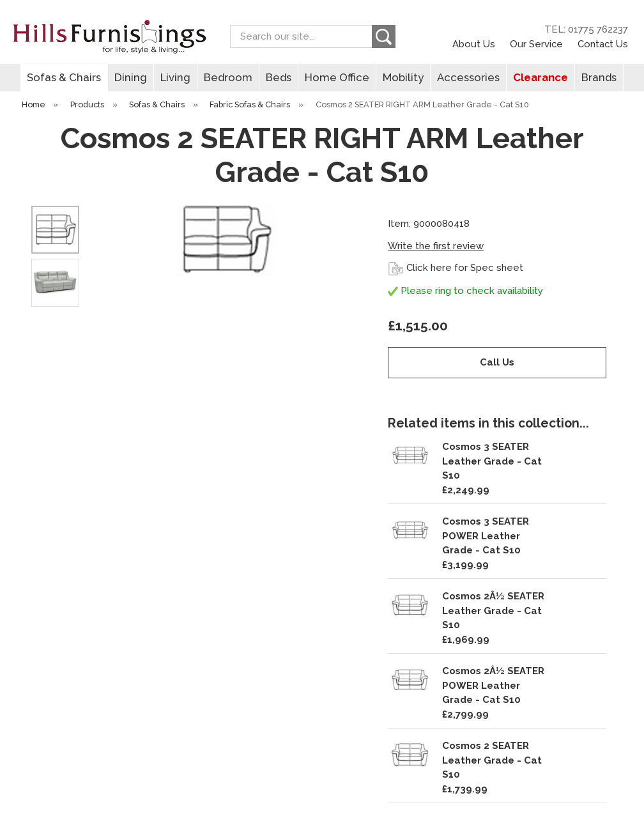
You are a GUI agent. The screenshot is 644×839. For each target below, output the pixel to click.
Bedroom (228, 77)
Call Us (497, 362)
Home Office (337, 77)
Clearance (540, 77)
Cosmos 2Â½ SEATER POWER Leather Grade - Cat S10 (493, 685)
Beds (279, 77)
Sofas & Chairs (64, 77)
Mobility (403, 77)
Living (175, 77)
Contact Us (603, 44)
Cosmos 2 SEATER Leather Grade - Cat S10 (492, 760)
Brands (599, 77)
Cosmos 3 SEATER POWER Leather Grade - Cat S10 (486, 536)
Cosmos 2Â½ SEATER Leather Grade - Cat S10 (493, 611)
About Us (474, 44)
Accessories (468, 77)
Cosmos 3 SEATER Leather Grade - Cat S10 (492, 461)
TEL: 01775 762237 (586, 29)
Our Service (536, 44)
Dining (131, 77)
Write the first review (436, 246)
